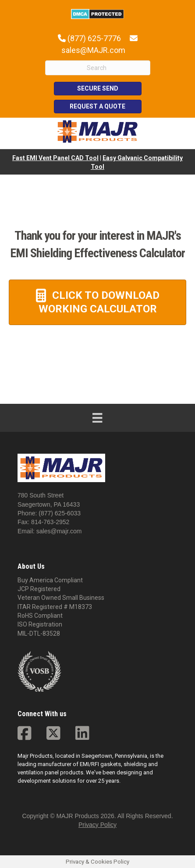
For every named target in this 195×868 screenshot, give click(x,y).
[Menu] (97, 418)
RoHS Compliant (40, 616)
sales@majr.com (59, 531)
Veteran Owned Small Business (61, 598)
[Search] (98, 68)
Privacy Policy (97, 825)
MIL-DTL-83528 (39, 633)
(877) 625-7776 (94, 38)
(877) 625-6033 (60, 513)
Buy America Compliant (50, 580)
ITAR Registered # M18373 (55, 607)
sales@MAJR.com (93, 50)
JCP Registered (39, 589)
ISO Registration (40, 624)
